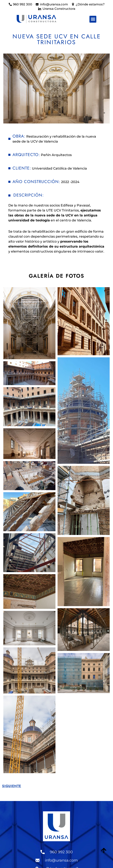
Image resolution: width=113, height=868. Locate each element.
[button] (93, 19)
